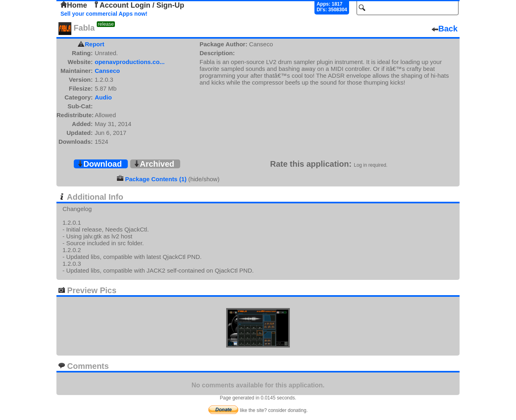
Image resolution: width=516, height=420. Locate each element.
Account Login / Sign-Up (139, 5)
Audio (103, 97)
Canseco (107, 71)
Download (100, 164)
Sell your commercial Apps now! (104, 14)
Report (95, 44)
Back (445, 29)
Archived (154, 164)
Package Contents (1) (156, 179)
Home (74, 5)
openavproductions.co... (130, 62)
